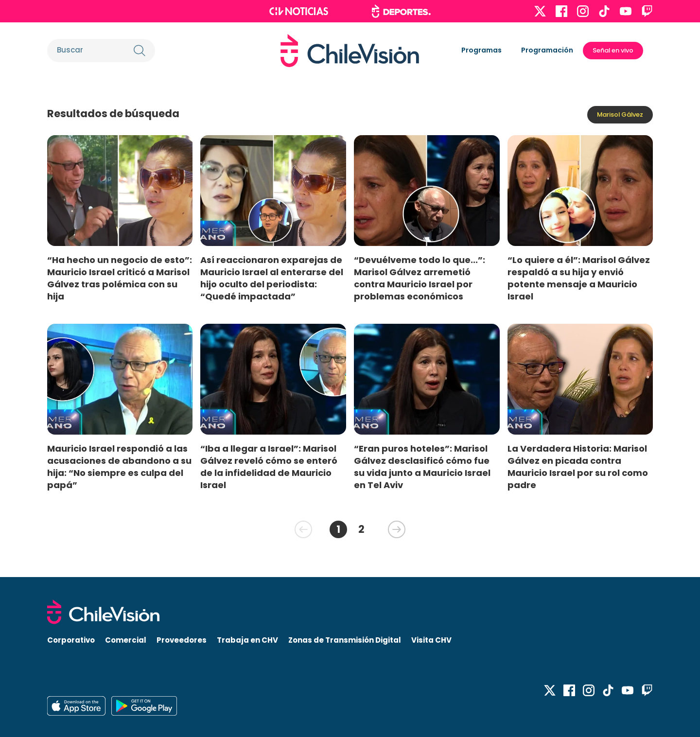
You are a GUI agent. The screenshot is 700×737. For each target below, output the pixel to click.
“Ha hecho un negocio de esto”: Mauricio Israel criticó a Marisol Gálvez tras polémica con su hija (120, 278)
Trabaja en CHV (247, 640)
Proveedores (182, 640)
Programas (481, 50)
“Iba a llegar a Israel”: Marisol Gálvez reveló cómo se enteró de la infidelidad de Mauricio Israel (269, 467)
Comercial (126, 640)
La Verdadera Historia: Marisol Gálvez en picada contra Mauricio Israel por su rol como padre (578, 467)
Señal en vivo (613, 50)
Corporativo (71, 640)
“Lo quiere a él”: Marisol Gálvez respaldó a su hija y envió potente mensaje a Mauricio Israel (579, 278)
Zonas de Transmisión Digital (345, 640)
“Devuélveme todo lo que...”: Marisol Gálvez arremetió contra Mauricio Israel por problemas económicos (420, 278)
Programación (547, 50)
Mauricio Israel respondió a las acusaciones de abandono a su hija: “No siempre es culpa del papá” (119, 467)
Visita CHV (431, 640)
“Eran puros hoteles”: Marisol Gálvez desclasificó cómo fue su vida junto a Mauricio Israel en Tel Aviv (422, 467)
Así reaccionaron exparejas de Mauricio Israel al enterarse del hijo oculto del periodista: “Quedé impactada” (272, 278)
